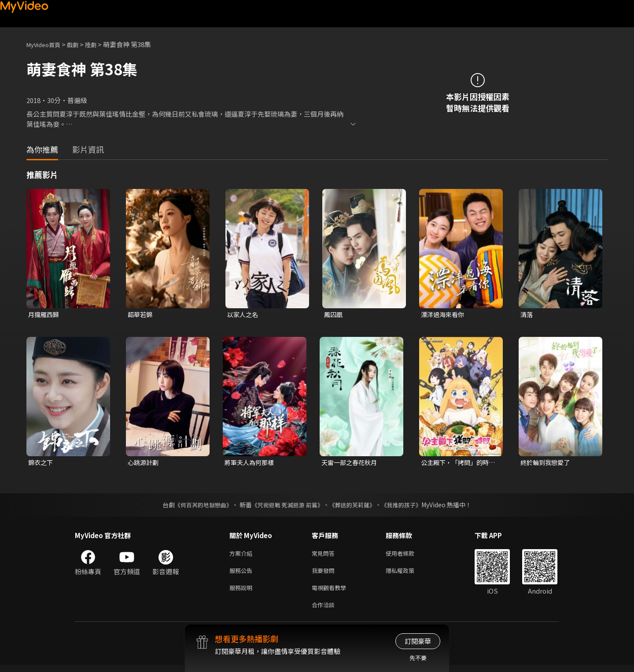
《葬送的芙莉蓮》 (356, 506)
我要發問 (325, 574)
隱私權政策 (407, 574)
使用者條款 (407, 556)
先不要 (418, 658)
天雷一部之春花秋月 (351, 463)
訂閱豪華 (418, 641)
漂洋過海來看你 (444, 315)
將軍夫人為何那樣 (251, 463)
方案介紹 (243, 556)
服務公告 (243, 574)
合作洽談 (325, 611)
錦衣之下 (41, 463)
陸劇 (100, 44)
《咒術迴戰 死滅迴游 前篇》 (287, 506)
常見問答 (325, 556)
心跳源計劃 (144, 463)
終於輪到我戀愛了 (547, 463)
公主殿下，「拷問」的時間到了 (457, 464)
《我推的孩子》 (408, 506)
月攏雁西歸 (45, 315)
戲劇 (80, 44)
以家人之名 (244, 315)
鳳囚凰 (334, 315)
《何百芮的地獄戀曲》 (198, 506)
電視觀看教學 (332, 593)
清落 (527, 315)
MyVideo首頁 (46, 44)
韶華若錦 (141, 315)
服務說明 (243, 593)
